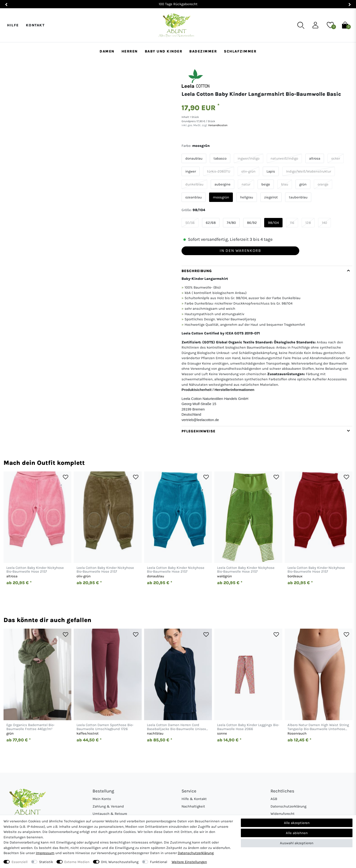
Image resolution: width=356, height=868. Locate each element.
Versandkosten (217, 125)
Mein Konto (102, 799)
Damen (107, 51)
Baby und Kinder (164, 51)
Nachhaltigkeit (193, 806)
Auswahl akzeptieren (297, 843)
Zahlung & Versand (108, 806)
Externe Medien (77, 862)
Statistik (46, 862)
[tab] (267, 346)
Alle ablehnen (297, 833)
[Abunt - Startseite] (176, 25)
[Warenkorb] (345, 25)
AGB (274, 799)
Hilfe (13, 25)
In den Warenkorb (240, 251)
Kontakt (35, 25)
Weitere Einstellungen (189, 862)
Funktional (159, 862)
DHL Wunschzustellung (120, 862)
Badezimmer (203, 51)
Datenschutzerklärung (288, 806)
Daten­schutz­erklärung (196, 853)
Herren (130, 51)
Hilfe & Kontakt (194, 799)
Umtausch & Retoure (110, 814)
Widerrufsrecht (283, 814)
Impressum (45, 853)
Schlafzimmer (240, 51)
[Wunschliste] (330, 25)
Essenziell (20, 862)
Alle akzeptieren (297, 823)
